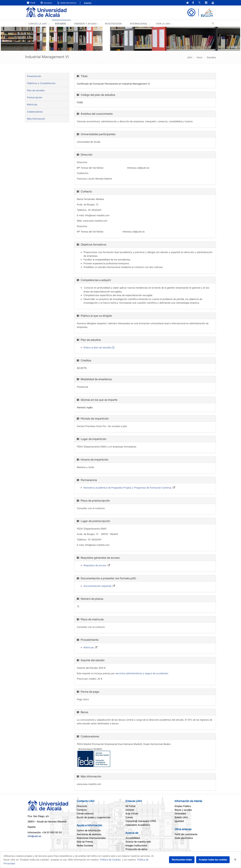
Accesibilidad (133, 838)
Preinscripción (35, 97)
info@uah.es (34, 836)
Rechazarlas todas (182, 860)
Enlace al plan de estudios (97, 347)
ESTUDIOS (60, 24)
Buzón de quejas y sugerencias (93, 817)
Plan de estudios (36, 90)
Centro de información (89, 830)
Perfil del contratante (186, 834)
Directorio (82, 806)
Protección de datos (136, 849)
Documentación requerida (97, 586)
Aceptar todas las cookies (213, 860)
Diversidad (180, 813)
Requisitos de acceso (95, 565)
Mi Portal (130, 806)
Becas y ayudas (183, 810)
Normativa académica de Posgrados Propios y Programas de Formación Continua (128, 488)
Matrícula (32, 104)
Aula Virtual (132, 813)
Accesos (46, 3)
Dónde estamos (85, 813)
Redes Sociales (85, 845)
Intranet (130, 810)
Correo (129, 817)
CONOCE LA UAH (38, 24)
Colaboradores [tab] (35, 112)
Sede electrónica (67, 3)
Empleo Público (183, 806)
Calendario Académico (138, 825)
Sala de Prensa (85, 842)
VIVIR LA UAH (163, 24)
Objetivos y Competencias (41, 83)
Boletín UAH (181, 817)
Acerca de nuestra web (138, 842)
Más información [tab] (36, 119)
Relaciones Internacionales (91, 838)
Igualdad (179, 821)
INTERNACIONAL (139, 24)
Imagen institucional (136, 845)
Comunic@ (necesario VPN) (141, 821)
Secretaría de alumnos (89, 834)
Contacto (82, 810)
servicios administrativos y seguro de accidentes (142, 673)
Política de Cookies (110, 860)
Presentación (34, 76)
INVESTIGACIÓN (113, 24)
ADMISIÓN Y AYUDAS (85, 24)
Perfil (31, 3)
